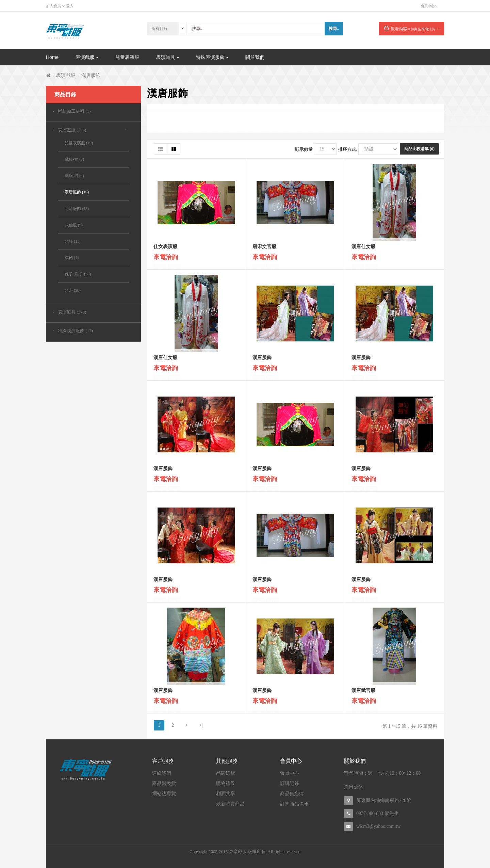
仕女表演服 (165, 250)
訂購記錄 (290, 783)
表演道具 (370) (72, 312)
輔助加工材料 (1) (74, 111)
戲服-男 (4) (74, 176)
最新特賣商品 (230, 804)
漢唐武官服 (363, 694)
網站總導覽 (164, 794)
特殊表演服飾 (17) (75, 331)
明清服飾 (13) (77, 209)
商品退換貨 (164, 783)
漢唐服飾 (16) (77, 192)
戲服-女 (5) (74, 159)
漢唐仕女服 (363, 250)
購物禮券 (226, 783)
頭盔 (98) (73, 290)
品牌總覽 (226, 773)
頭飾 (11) (73, 241)
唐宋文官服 (264, 250)
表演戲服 (66, 75)
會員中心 (290, 773)
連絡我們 (162, 773)
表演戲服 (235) (72, 130)
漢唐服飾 (91, 75)
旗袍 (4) (72, 258)
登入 (70, 6)
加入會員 (53, 6)
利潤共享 (226, 794)
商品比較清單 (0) (419, 149)
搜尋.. (334, 29)
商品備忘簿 (292, 794)
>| (201, 725)
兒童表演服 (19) (79, 143)
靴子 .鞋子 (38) (78, 274)
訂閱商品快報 (294, 804)
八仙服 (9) (74, 225)
